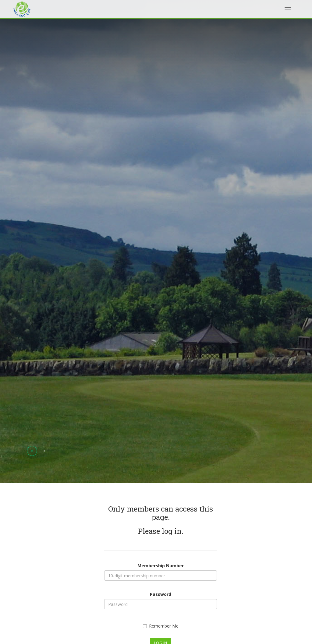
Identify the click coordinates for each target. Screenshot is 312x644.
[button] (32, 451)
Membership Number (161, 566)
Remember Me (161, 626)
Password (161, 594)
